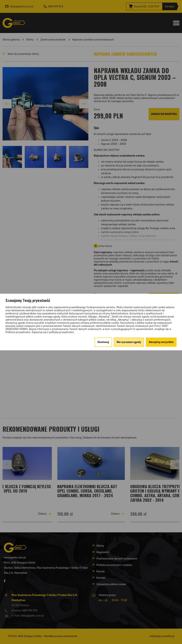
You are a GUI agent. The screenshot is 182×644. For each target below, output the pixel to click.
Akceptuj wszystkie (161, 342)
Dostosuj (103, 342)
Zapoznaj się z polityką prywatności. (53, 332)
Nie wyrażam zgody (129, 342)
